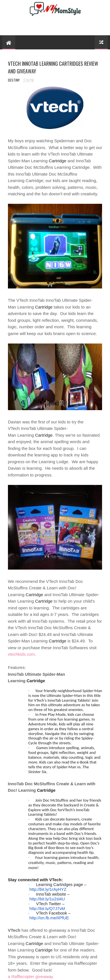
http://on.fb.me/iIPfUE (49, 918)
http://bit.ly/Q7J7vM (47, 909)
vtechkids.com (21, 654)
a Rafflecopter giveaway (31, 976)
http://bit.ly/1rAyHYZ (48, 889)
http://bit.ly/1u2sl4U (47, 899)
